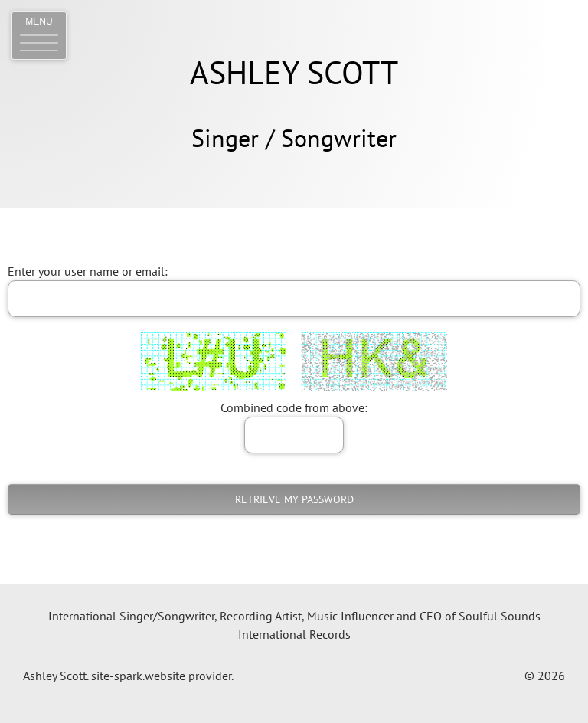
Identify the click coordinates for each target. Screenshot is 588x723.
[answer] (294, 435)
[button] (39, 36)
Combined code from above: (294, 407)
